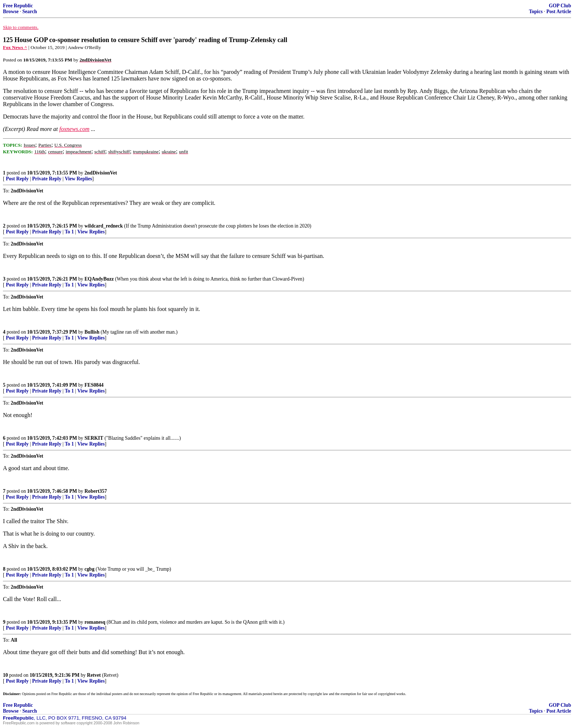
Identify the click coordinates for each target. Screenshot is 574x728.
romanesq (95, 622)
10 (5, 675)
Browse (11, 12)
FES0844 (94, 385)
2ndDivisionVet (101, 173)
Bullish (92, 332)
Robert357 (96, 491)
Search (30, 12)
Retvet (94, 675)
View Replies (79, 179)
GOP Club (560, 6)
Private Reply (47, 179)
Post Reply (17, 179)
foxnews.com (74, 129)
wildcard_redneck (104, 226)
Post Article (559, 12)
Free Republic (18, 6)
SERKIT (94, 438)
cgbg (90, 569)
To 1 (69, 232)
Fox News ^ (15, 47)
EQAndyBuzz (99, 279)
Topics (536, 12)
